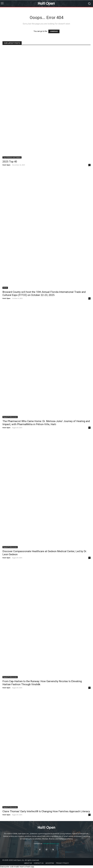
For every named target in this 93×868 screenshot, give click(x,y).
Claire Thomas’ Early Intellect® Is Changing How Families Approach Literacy (46, 811)
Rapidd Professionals (10, 417)
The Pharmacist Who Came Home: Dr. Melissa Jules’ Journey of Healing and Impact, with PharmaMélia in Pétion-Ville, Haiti (46, 423)
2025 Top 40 (10, 162)
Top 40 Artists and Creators (12, 157)
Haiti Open (6, 165)
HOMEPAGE (54, 31)
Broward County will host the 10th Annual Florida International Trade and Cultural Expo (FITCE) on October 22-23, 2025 (44, 293)
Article (5, 288)
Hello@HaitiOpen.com (51, 844)
